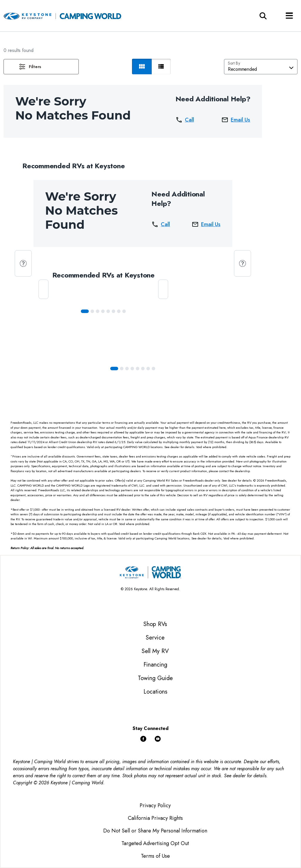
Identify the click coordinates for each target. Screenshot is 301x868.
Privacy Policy (155, 805)
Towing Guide (155, 678)
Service (155, 638)
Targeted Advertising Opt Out (155, 843)
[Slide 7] (124, 311)
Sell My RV (155, 651)
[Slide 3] (103, 311)
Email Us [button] (236, 120)
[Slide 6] (119, 311)
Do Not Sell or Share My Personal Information (155, 831)
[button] (41, 67)
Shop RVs (155, 624)
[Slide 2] (98, 311)
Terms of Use (155, 856)
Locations (155, 692)
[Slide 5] (113, 311)
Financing (155, 665)
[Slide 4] (108, 311)
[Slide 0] (85, 311)
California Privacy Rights (155, 818)
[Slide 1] (92, 311)
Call (185, 120)
